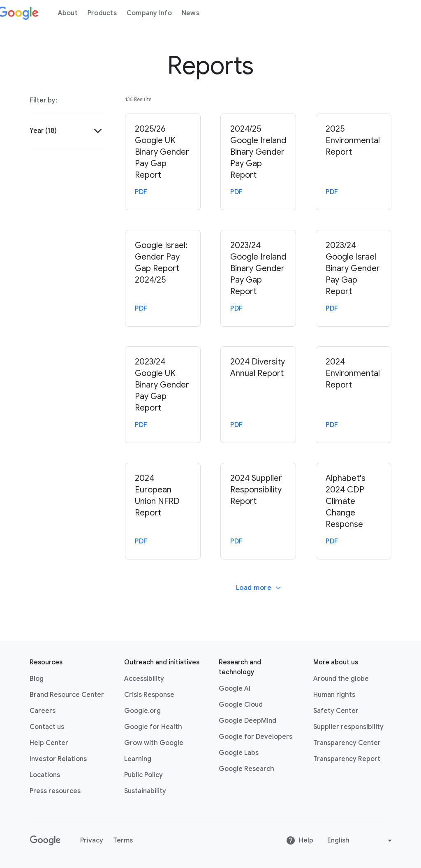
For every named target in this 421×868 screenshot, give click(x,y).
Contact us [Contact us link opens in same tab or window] (47, 727)
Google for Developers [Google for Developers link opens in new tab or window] (256, 737)
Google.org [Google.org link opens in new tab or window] (142, 711)
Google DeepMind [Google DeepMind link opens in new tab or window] (248, 721)
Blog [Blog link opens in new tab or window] (37, 679)
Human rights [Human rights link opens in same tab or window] (334, 695)
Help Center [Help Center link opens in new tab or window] (49, 743)
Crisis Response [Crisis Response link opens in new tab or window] (149, 695)
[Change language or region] (361, 840)
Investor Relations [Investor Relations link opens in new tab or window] (58, 759)
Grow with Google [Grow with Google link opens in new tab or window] (154, 743)
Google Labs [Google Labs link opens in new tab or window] (239, 753)
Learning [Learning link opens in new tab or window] (138, 759)
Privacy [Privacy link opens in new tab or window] (92, 840)
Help (300, 840)
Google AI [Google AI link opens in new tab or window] (235, 689)
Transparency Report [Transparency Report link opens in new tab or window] (347, 759)
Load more (259, 588)
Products (112, 13)
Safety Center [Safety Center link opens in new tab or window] (336, 711)
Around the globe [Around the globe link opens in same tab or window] (341, 679)
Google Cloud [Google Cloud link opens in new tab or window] (241, 705)
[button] (67, 131)
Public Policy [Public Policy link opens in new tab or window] (143, 775)
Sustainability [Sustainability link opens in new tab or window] (145, 791)
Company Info (159, 13)
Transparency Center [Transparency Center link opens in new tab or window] (347, 743)
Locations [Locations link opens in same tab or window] (45, 775)
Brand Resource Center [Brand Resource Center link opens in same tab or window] (67, 695)
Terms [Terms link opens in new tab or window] (123, 840)
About (77, 13)
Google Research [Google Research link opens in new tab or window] (246, 769)
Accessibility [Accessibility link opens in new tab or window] (144, 679)
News (200, 13)
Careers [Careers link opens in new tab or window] (43, 711)
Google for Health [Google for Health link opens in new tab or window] (153, 727)
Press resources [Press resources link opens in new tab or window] (55, 791)
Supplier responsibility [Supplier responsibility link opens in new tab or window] (348, 727)
